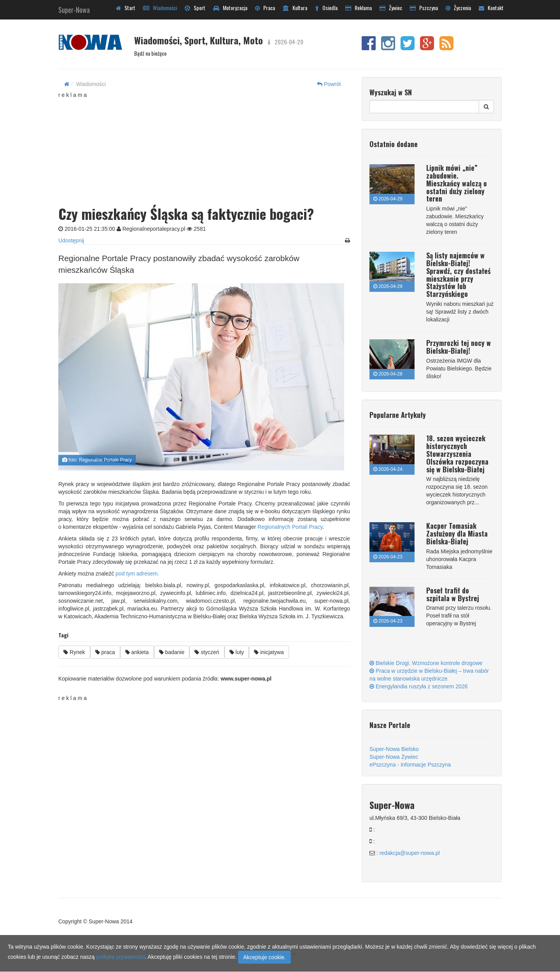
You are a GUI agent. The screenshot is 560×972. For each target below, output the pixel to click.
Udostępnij (71, 240)
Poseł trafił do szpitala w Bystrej (453, 594)
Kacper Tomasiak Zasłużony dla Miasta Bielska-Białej (457, 533)
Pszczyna (424, 8)
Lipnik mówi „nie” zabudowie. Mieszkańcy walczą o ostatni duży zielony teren (457, 183)
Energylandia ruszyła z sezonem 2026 (418, 686)
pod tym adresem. (137, 574)
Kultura (295, 8)
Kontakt (491, 8)
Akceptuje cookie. (264, 957)
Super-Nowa (74, 8)
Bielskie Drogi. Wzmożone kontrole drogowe (426, 663)
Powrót (329, 84)
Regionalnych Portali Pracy (290, 527)
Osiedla (326, 8)
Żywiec (391, 8)
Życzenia (458, 8)
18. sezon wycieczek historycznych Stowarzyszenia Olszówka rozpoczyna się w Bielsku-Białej (457, 454)
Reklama (359, 8)
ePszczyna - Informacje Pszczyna (410, 765)
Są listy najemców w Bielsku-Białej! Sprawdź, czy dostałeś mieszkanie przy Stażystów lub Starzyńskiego (458, 275)
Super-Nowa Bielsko (394, 749)
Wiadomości (160, 8)
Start (126, 8)
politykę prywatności (120, 957)
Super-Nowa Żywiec (394, 757)
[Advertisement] (204, 147)
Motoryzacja (230, 8)
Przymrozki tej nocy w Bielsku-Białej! (458, 347)
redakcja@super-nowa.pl (410, 853)
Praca (265, 8)
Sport (195, 8)
